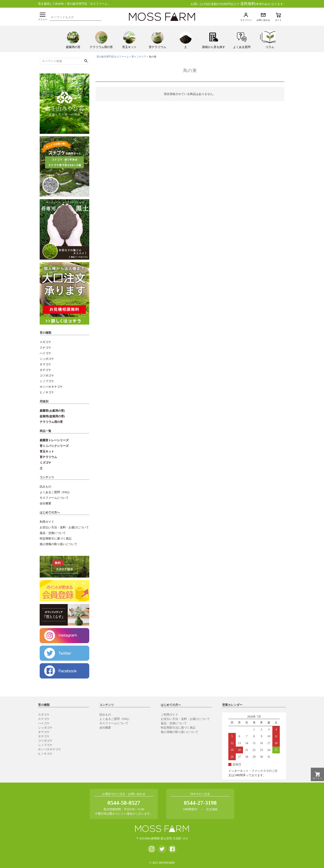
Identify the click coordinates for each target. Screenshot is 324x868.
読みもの (45, 487)
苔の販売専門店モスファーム (113, 57)
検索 (99, 17)
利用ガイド (47, 522)
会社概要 (45, 503)
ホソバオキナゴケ (51, 387)
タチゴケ (45, 370)
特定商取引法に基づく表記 (178, 728)
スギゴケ (45, 342)
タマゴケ (45, 364)
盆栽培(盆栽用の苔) (52, 416)
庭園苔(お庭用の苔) (52, 411)
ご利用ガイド (169, 715)
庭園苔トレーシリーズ (54, 440)
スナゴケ (45, 348)
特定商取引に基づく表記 (56, 539)
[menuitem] (73, 39)
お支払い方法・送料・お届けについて (64, 527)
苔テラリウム (48, 457)
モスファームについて (54, 498)
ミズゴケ (45, 463)
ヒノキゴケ (47, 392)
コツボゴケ (47, 376)
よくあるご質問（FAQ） (55, 492)
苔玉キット (47, 451)
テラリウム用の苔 (51, 422)
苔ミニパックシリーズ (54, 446)
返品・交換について (53, 533)
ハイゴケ (45, 353)
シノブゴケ (47, 381)
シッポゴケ (47, 359)
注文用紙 (212, 809)
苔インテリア (139, 57)
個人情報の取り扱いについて (58, 544)
